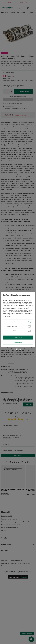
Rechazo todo (18, 343)
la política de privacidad (25, 305)
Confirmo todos (18, 338)
